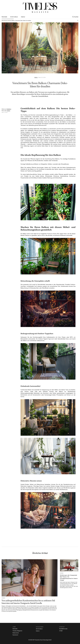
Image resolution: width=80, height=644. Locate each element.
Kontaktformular (63, 629)
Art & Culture (14, 17)
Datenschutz (16, 633)
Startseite (4, 17)
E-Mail (61, 631)
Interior (23, 17)
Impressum (15, 635)
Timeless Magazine (17, 631)
